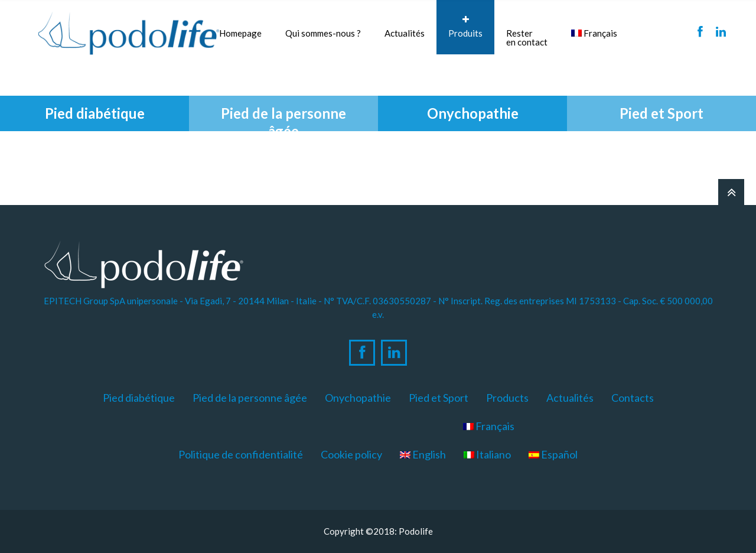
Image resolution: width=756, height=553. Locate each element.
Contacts (633, 398)
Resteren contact (527, 38)
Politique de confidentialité (241, 454)
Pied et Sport (439, 398)
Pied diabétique (139, 398)
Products (507, 398)
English (423, 454)
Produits (465, 27)
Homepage (240, 33)
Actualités (405, 33)
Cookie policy (351, 454)
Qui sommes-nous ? (323, 27)
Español (553, 454)
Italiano (487, 454)
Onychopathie (358, 398)
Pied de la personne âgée (250, 398)
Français (594, 33)
